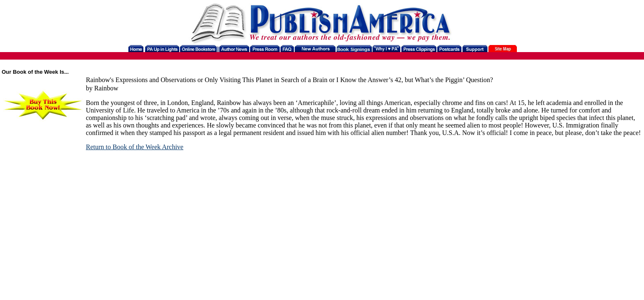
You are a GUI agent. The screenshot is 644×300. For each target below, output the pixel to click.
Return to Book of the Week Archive (135, 147)
